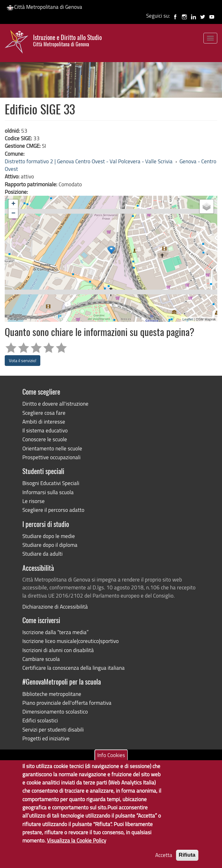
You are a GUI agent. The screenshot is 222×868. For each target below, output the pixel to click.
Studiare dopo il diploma (50, 545)
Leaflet (188, 319)
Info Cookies (111, 755)
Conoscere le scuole (45, 439)
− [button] (13, 214)
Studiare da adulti (43, 554)
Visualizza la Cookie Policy (77, 840)
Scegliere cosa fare (44, 413)
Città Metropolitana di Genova (44, 7)
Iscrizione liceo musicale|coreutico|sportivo (71, 641)
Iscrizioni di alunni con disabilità (58, 650)
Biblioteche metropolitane (52, 694)
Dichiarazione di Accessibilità (55, 607)
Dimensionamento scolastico (55, 712)
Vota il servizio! (23, 360)
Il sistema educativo (45, 430)
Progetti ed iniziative (46, 738)
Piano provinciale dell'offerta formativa (67, 703)
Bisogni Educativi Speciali (51, 483)
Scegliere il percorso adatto (53, 510)
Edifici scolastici (40, 720)
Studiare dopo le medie (49, 536)
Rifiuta (187, 855)
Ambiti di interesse (44, 422)
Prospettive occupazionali (51, 457)
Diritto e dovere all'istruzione (55, 404)
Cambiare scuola (41, 659)
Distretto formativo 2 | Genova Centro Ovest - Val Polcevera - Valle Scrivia (89, 161)
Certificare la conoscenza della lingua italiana (74, 668)
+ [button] (13, 204)
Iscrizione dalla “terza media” (55, 632)
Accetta (164, 855)
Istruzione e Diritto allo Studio (67, 41)
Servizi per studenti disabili (53, 729)
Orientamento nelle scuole (52, 448)
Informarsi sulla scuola (48, 492)
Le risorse (34, 501)
